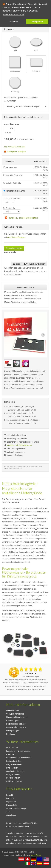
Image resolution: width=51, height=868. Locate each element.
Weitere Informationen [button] (14, 14)
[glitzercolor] (12, 212)
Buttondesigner (13, 721)
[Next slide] (43, 335)
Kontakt (9, 795)
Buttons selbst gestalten (16, 724)
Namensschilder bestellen (17, 717)
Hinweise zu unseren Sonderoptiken (22, 218)
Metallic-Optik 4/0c (12, 183)
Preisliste (10, 754)
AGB (8, 812)
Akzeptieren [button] (37, 22)
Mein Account (12, 748)
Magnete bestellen (14, 764)
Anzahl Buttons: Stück (12, 128)
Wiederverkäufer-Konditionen (19, 758)
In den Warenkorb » (25, 288)
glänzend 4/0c (10, 167)
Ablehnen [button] (14, 22)
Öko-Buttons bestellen (16, 771)
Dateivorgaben (12, 710)
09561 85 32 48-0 (30, 823)
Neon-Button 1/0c (12, 199)
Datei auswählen (14, 248)
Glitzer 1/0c (9, 208)
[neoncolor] (9, 202)
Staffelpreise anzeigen (15, 152)
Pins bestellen (12, 768)
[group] (8, 364)
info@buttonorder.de (21, 826)
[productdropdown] (26, 106)
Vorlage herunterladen (34, 264)
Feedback (10, 734)
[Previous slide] (8, 335)
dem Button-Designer (16, 237)
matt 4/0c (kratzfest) (13, 175)
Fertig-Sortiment (13, 775)
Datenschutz (12, 805)
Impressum (11, 802)
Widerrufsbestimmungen (17, 808)
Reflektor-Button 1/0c (14, 191)
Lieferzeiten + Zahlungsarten (18, 751)
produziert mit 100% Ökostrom (20, 445)
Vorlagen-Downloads (15, 714)
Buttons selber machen (16, 727)
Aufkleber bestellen (14, 781)
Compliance (11, 815)
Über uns (10, 798)
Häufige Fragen (13, 731)
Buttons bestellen (14, 761)
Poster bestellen (13, 778)
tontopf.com (36, 855)
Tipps (16, 264)
